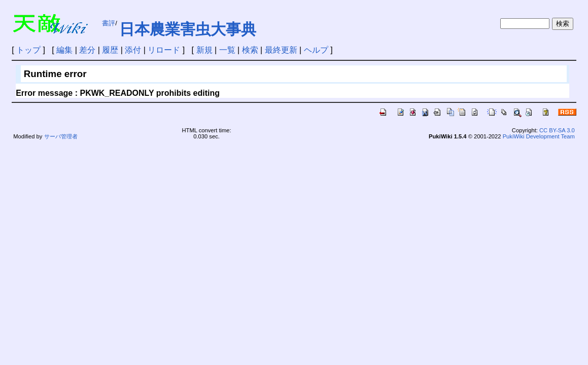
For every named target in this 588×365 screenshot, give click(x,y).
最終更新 (281, 50)
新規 (204, 50)
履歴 (110, 50)
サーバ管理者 (61, 136)
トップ (28, 50)
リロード (164, 50)
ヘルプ (316, 50)
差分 (87, 50)
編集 (64, 50)
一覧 (227, 50)
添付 (133, 50)
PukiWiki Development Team (539, 136)
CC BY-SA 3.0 (557, 130)
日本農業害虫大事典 (188, 29)
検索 (250, 50)
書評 (109, 23)
